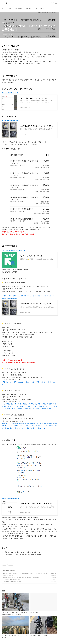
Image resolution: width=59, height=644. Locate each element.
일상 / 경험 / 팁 (40, 9)
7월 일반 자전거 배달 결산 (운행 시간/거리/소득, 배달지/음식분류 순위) (20, 577)
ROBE (5, 3)
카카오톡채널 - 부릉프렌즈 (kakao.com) (14, 250)
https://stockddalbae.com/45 (10, 498)
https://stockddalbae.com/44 (10, 120)
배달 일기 (5, 571)
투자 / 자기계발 (19, 9)
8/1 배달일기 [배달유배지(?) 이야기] (12, 581)
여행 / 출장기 (29, 9)
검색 (52, 3)
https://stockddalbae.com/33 (10, 93)
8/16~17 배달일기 (8, 575)
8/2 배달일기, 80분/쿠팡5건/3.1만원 (12, 579)
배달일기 (9, 9)
